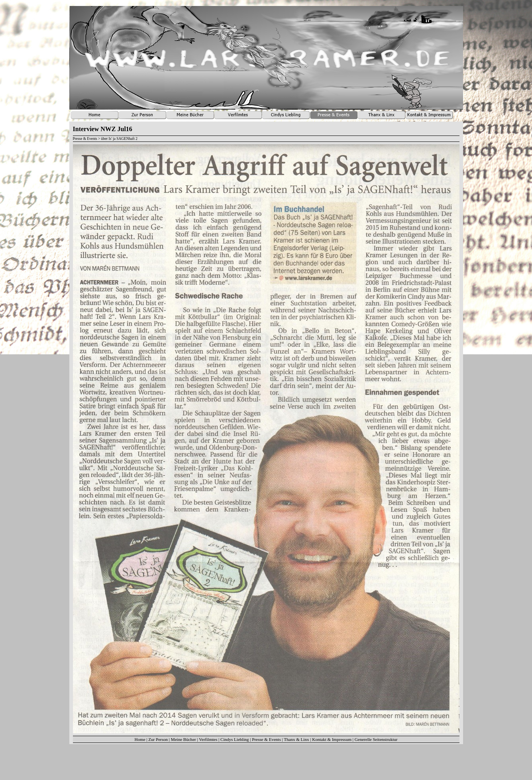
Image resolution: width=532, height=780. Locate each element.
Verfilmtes (208, 739)
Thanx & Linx (296, 739)
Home (140, 739)
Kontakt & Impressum (332, 739)
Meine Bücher (184, 739)
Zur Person (158, 739)
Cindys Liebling (235, 739)
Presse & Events (266, 739)
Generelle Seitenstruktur (376, 739)
